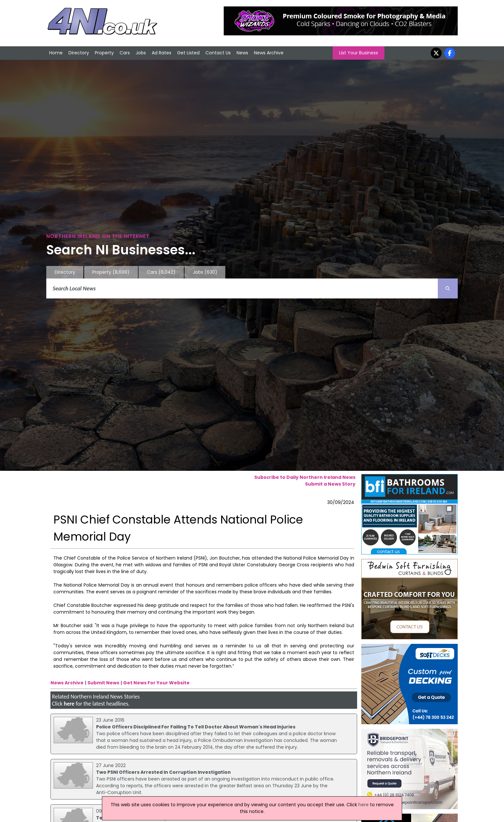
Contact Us (218, 53)
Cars (125, 53)
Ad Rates (162, 53)
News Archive (269, 53)
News (242, 53)
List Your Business (359, 53)
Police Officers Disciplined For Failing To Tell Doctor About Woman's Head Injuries (196, 727)
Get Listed (188, 53)
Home (56, 53)
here (69, 704)
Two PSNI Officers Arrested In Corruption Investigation (163, 772)
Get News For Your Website (156, 683)
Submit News (103, 683)
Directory (79, 53)
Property (104, 53)
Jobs (141, 53)
